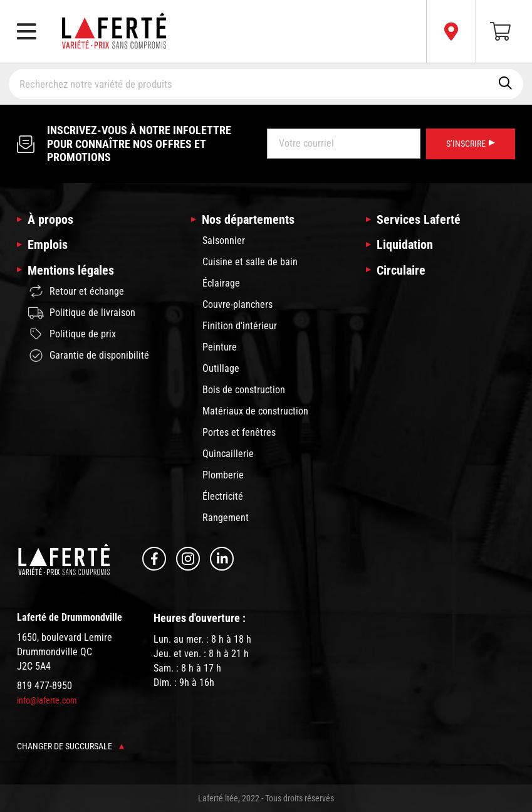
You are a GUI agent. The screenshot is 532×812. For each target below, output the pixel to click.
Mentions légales (71, 270)
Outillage (221, 368)
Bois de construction (244, 390)
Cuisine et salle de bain (250, 262)
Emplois (48, 245)
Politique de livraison (82, 313)
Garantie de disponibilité (89, 356)
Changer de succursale (70, 746)
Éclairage (221, 283)
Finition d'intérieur (240, 326)
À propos (50, 219)
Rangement (226, 518)
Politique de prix (72, 334)
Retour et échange (76, 291)
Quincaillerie (228, 454)
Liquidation (405, 245)
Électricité (223, 496)
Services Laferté (419, 219)
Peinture (220, 347)
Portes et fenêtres (239, 432)
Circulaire (401, 270)
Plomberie (223, 475)
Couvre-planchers (237, 304)
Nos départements (248, 219)
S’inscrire (471, 144)
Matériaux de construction (255, 411)
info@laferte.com (47, 700)
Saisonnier (224, 240)
